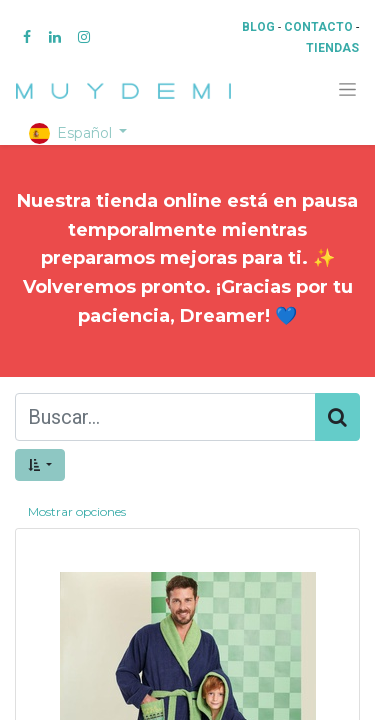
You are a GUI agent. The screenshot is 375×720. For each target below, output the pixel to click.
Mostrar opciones (77, 511)
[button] (40, 465)
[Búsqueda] (337, 417)
